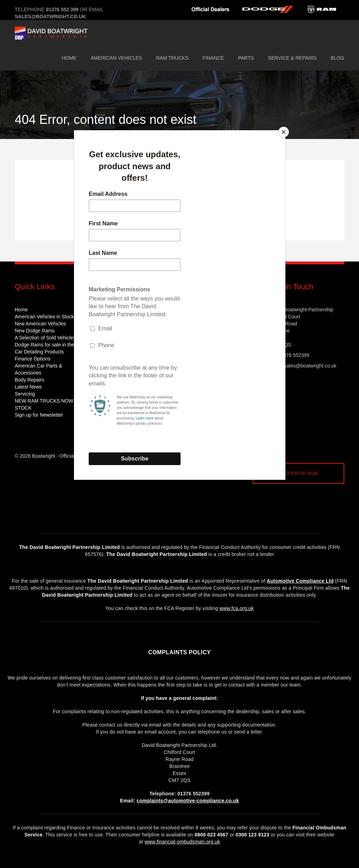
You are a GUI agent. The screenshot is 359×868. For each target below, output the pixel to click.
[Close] (284, 132)
